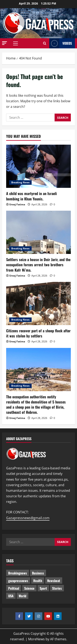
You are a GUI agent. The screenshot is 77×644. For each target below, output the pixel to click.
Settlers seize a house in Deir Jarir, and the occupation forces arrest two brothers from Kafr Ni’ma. (38, 265)
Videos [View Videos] (61, 43)
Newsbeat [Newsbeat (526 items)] (54, 581)
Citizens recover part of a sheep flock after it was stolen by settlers (38, 333)
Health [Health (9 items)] (38, 581)
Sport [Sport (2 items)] (43, 588)
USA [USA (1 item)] (11, 596)
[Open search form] (45, 43)
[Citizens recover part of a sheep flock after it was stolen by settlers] (38, 303)
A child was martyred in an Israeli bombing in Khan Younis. (32, 196)
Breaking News (20, 182)
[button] (5, 43)
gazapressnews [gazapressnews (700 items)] (18, 581)
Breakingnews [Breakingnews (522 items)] (18, 573)
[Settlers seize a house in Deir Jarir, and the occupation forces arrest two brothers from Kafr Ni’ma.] (38, 232)
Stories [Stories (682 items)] (57, 588)
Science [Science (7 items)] (29, 588)
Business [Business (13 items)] (38, 573)
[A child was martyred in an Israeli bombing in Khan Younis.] (38, 166)
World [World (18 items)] (22, 596)
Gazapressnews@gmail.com (28, 518)
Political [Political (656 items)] (14, 588)
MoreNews (36, 639)
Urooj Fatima (17, 204)
